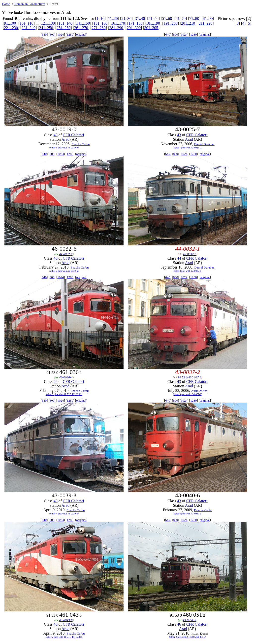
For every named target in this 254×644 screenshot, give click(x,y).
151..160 (100, 23)
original (81, 34)
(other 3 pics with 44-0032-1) (188, 271)
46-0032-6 (190, 254)
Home (6, 4)
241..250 (46, 28)
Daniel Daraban (204, 144)
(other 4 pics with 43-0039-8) (64, 514)
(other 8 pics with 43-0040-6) (188, 514)
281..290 (116, 28)
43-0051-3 (189, 620)
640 (44, 34)
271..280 (99, 28)
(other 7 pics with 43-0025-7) (188, 148)
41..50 (154, 19)
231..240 (29, 28)
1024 (61, 34)
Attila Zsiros (199, 391)
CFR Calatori (73, 135)
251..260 (63, 28)
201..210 (188, 23)
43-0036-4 (66, 377)
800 (52, 34)
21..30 (126, 19)
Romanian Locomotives (30, 4)
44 (179, 258)
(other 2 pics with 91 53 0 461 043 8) (64, 637)
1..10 (100, 19)
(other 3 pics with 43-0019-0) (64, 148)
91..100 (10, 23)
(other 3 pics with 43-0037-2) (188, 394)
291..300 (134, 28)
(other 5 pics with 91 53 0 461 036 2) (64, 394)
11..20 (113, 19)
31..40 (140, 19)
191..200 (171, 23)
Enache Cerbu (80, 144)
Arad (65, 139)
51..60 (167, 19)
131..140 (65, 23)
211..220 (206, 23)
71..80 (194, 19)
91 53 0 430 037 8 (190, 377)
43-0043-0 (66, 620)
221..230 (11, 28)
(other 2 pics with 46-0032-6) (64, 271)
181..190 (153, 23)
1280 (70, 34)
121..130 (48, 23)
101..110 (26, 23)
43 (56, 135)
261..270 (81, 28)
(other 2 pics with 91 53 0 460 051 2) (188, 637)
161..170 (118, 23)
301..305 (151, 28)
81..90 (208, 19)
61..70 (181, 19)
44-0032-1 (66, 254)
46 (56, 258)
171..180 (135, 23)
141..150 (83, 23)
